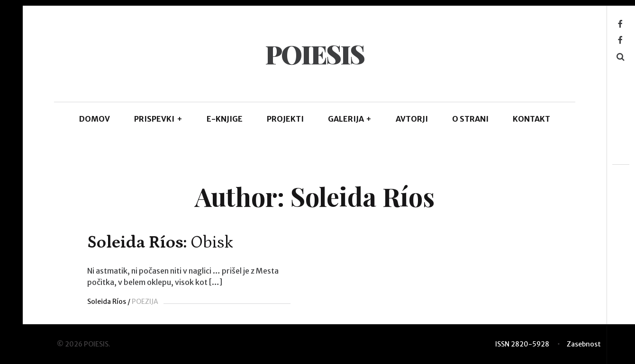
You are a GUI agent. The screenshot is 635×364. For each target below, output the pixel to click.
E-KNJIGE (225, 119)
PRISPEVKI (158, 119)
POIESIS (314, 54)
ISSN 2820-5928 (522, 344)
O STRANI (470, 119)
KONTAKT (531, 119)
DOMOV (95, 119)
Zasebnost (584, 344)
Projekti (285, 119)
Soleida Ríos (107, 302)
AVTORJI (412, 119)
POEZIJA (145, 302)
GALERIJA (350, 119)
